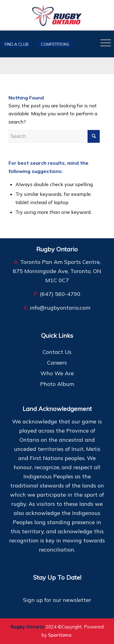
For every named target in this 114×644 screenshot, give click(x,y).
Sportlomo (60, 635)
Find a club (17, 44)
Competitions (55, 44)
